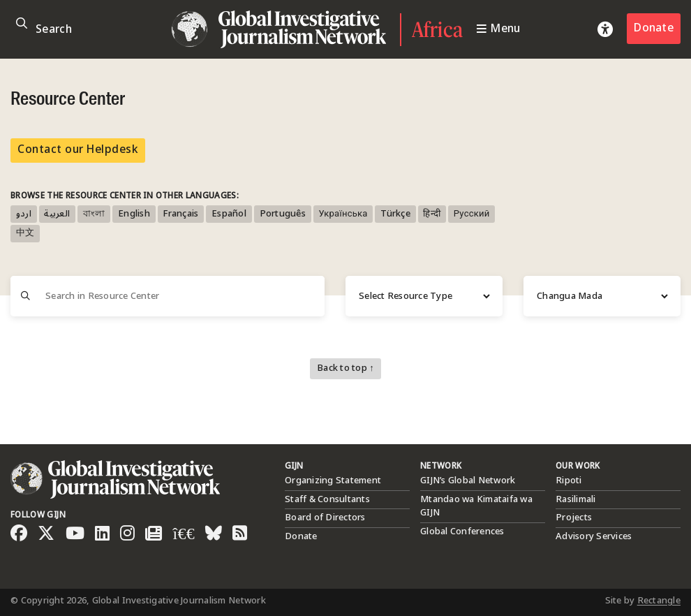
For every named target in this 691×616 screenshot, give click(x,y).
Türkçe (395, 214)
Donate (654, 28)
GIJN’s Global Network (468, 481)
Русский (472, 214)
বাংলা (94, 214)
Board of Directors (325, 518)
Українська (343, 214)
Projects (574, 518)
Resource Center (68, 100)
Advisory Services (594, 536)
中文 (25, 234)
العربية (57, 214)
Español (229, 214)
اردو (24, 214)
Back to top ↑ (345, 368)
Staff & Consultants (327, 499)
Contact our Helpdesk (78, 150)
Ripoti (569, 481)
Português (283, 214)
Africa (438, 29)
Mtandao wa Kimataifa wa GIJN (476, 506)
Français (180, 214)
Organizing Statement (333, 481)
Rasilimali (576, 499)
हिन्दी (432, 214)
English (134, 214)
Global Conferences (462, 531)
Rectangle (659, 601)
